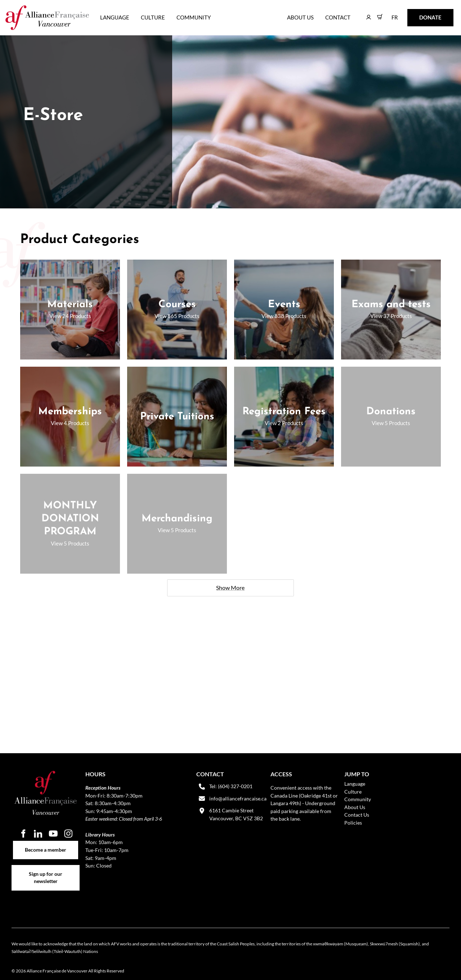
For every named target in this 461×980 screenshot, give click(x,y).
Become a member (46, 845)
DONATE (419, 14)
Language (115, 17)
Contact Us (357, 815)
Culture (153, 17)
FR (390, 14)
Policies (353, 823)
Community (194, 17)
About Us (300, 17)
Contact (338, 17)
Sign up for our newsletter (46, 869)
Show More (230, 588)
